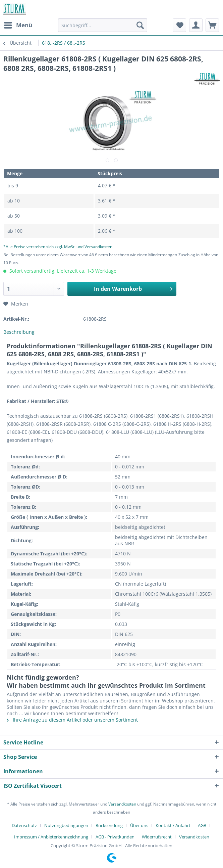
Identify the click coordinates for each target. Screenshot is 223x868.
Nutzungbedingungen (66, 825)
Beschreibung (19, 332)
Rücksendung (109, 825)
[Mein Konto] (196, 25)
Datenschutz (24, 825)
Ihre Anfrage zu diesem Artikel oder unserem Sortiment (72, 720)
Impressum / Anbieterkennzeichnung (51, 837)
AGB (202, 825)
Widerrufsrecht (157, 837)
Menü (18, 24)
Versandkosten (122, 804)
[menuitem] (18, 25)
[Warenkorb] (212, 25)
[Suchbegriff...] (103, 25)
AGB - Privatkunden (115, 837)
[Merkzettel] (179, 25)
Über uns (139, 825)
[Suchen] (140, 25)
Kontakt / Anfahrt (173, 825)
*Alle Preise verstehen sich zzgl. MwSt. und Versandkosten (58, 247)
